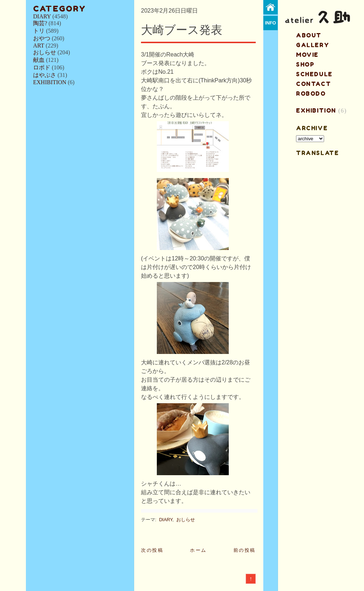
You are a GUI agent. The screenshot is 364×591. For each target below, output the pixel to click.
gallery (313, 45)
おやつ (42, 38)
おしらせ (45, 52)
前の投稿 (245, 550)
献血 (39, 60)
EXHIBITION (50, 82)
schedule (314, 74)
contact (313, 84)
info (271, 23)
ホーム (198, 550)
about (309, 35)
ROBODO (311, 94)
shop (305, 64)
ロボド (42, 67)
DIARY (42, 16)
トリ (39, 31)
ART (39, 46)
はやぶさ (45, 75)
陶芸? (40, 23)
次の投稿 (152, 550)
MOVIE (307, 55)
